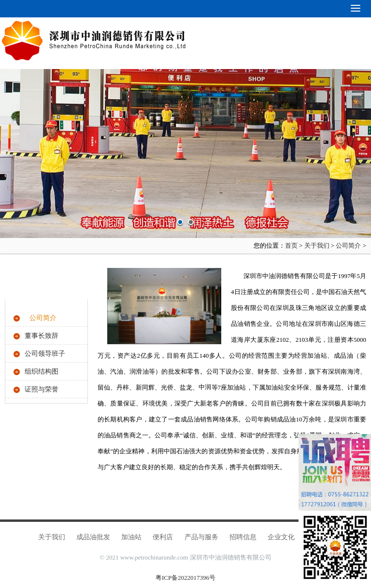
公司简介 (348, 245)
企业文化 (281, 537)
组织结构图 (42, 371)
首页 (291, 245)
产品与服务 (201, 537)
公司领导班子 (45, 354)
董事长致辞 (42, 336)
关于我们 (317, 245)
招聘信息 (243, 537)
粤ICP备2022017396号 (185, 578)
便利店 (163, 537)
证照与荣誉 (42, 389)
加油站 (131, 537)
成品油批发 (93, 537)
